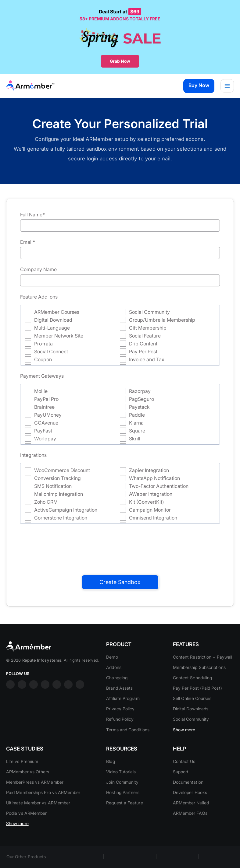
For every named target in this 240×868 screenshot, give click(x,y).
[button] (198, 86)
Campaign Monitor (150, 510)
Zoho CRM (46, 502)
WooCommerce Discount (62, 470)
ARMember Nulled (191, 818)
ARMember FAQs (190, 828)
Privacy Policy (120, 716)
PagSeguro (141, 399)
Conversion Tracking (57, 478)
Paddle (137, 415)
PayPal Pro (46, 399)
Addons (114, 675)
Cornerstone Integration (61, 518)
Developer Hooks (190, 807)
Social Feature (145, 336)
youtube (45, 706)
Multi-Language (52, 328)
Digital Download (53, 320)
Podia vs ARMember (26, 828)
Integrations (33, 455)
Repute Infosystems (42, 682)
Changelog (117, 685)
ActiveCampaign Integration (66, 510)
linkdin (34, 706)
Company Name (38, 269)
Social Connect (51, 352)
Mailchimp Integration (59, 494)
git (80, 706)
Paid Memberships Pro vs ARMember (43, 807)
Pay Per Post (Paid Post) (197, 703)
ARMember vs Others (28, 787)
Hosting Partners (123, 807)
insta (22, 706)
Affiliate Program (123, 706)
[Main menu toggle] (227, 86)
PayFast (43, 431)
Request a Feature (124, 818)
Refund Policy (120, 726)
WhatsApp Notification (154, 478)
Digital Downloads (191, 723)
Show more (184, 744)
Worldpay (45, 439)
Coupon (43, 359)
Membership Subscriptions (199, 682)
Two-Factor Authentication (159, 486)
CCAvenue (46, 423)
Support (181, 787)
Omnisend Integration (153, 518)
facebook (10, 706)
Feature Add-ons (39, 297)
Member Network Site (59, 336)
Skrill (135, 439)
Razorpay (140, 391)
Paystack (139, 407)
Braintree (44, 407)
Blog (110, 776)
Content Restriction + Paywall (202, 672)
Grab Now (120, 61)
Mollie (41, 391)
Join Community (122, 797)
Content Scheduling (192, 692)
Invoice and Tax (147, 359)
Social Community (149, 312)
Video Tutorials (121, 787)
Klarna (136, 423)
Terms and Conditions (128, 737)
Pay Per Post (143, 352)
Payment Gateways (42, 376)
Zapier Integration (149, 470)
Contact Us (184, 776)
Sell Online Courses (192, 713)
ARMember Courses (57, 312)
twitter (57, 706)
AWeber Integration (151, 494)
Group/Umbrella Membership (162, 320)
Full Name (32, 215)
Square (137, 431)
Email (28, 242)
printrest (68, 706)
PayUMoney (48, 415)
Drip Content (143, 344)
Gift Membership (148, 328)
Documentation (188, 797)
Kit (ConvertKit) (147, 502)
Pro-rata (43, 344)
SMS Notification (53, 486)
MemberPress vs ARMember (35, 797)
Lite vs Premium (22, 776)
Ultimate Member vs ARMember (38, 818)
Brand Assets (119, 695)
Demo (112, 664)
